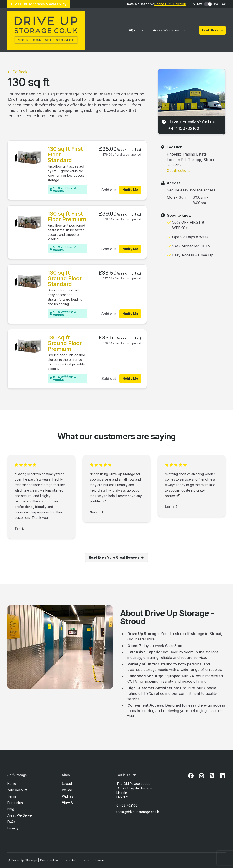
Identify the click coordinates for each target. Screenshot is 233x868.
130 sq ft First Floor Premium (67, 216)
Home (12, 784)
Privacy (13, 828)
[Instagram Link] (201, 776)
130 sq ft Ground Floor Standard (65, 278)
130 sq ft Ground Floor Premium (65, 343)
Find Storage (212, 30)
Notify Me (130, 190)
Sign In (190, 30)
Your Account (17, 790)
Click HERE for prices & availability (39, 4)
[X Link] (212, 776)
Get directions (179, 171)
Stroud (67, 784)
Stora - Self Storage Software (82, 860)
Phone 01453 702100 (170, 4)
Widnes (68, 796)
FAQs (131, 30)
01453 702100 (127, 805)
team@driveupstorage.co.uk (138, 812)
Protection (15, 803)
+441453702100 (184, 128)
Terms (12, 796)
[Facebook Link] (191, 776)
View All (68, 803)
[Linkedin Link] (222, 776)
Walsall (67, 790)
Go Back (17, 72)
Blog (144, 30)
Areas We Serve (166, 30)
